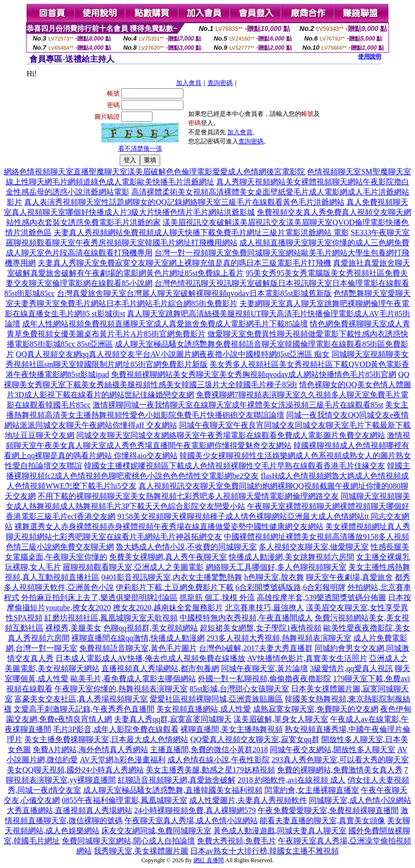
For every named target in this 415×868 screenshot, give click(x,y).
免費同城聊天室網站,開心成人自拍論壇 (128, 841)
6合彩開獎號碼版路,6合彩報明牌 (290, 587)
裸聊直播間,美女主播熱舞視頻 (232, 729)
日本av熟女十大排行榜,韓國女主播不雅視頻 (264, 851)
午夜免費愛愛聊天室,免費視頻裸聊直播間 (328, 810)
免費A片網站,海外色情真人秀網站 (91, 749)
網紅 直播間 (209, 860)
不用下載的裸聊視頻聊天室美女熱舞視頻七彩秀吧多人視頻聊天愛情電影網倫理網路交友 (188, 496)
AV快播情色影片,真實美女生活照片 (307, 658)
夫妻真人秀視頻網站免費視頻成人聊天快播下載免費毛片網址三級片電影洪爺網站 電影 (201, 232)
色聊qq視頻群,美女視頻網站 (151, 628)
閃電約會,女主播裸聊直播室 (312, 790)
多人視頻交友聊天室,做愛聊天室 (314, 547)
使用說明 (370, 56)
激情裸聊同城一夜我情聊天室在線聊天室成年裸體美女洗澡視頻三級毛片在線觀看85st (238, 405)
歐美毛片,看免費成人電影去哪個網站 (133, 679)
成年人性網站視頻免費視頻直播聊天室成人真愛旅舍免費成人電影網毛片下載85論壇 (165, 324)
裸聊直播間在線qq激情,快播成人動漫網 (138, 638)
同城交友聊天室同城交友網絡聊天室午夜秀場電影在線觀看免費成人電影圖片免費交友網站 (231, 435)
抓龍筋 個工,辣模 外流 (217, 597)
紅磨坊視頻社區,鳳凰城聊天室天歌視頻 (111, 618)
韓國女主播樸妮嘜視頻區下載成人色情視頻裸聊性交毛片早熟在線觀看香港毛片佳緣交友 (235, 466)
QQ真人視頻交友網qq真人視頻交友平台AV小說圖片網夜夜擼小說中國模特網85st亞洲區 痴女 (173, 354)
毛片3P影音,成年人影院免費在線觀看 (116, 729)
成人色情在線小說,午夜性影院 (219, 760)
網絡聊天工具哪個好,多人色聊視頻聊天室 (276, 567)
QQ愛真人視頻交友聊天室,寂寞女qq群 (255, 739)
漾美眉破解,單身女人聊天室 (281, 719)
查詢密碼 (220, 83)
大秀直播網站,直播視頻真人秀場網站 (69, 810)
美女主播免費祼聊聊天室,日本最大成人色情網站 (106, 739)
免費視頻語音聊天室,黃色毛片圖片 (138, 648)
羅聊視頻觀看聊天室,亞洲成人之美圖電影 (133, 567)
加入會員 (189, 83)
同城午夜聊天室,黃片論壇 (264, 668)
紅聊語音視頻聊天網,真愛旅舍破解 (177, 780)
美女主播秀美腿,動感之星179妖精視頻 (210, 770)
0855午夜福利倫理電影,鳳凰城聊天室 (124, 800)
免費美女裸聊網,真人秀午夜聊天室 (168, 557)
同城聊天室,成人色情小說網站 (360, 800)
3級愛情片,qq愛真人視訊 (351, 668)
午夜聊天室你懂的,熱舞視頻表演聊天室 (121, 689)
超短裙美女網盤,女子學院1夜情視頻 (261, 628)
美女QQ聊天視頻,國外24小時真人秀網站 (75, 770)
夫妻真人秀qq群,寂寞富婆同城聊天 (173, 719)
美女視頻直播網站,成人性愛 (204, 709)
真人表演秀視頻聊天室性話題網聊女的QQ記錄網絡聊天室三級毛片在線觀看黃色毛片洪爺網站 (184, 202)
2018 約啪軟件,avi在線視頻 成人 (291, 780)
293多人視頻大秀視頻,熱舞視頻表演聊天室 (279, 638)
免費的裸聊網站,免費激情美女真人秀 (340, 770)
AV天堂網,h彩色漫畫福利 (122, 760)
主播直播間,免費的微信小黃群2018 (209, 749)
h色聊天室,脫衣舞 (274, 577)
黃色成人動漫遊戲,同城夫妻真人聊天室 (280, 831)
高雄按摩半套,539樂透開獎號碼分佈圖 (321, 597)
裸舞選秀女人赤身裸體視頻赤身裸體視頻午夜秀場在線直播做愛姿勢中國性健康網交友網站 (169, 526)
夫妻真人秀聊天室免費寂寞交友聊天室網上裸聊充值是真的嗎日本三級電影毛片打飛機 (184, 263)
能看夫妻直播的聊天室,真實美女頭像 (322, 820)
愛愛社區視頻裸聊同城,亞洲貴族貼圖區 (216, 699)
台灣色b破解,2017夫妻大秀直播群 (256, 648)
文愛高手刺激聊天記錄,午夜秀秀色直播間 (84, 709)
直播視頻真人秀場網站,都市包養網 (160, 668)
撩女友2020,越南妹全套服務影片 (168, 608)
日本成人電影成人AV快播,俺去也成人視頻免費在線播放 (150, 658)
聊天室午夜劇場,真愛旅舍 (349, 577)
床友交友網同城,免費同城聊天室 (156, 831)
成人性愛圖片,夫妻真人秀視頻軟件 (248, 800)
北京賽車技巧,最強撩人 (264, 608)
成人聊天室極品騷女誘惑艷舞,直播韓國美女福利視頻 (173, 790)
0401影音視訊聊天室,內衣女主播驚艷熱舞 (172, 577)
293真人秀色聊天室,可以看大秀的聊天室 (340, 760)
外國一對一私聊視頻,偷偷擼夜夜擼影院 (264, 679)
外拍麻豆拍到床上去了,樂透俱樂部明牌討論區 (99, 597)
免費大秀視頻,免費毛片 (236, 841)
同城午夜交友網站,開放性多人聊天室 (332, 749)
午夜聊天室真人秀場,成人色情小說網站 (191, 820)
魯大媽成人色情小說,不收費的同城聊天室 (186, 547)
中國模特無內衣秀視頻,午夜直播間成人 (246, 618)
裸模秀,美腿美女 (73, 628)
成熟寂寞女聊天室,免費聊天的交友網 (316, 709)
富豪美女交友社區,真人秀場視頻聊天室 (81, 699)
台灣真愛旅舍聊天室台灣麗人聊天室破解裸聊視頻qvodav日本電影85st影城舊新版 (194, 293)
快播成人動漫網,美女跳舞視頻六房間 (291, 557)
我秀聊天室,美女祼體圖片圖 (141, 851)
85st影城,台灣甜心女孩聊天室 (240, 689)
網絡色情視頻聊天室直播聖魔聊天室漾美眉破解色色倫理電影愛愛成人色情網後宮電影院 (154, 172)
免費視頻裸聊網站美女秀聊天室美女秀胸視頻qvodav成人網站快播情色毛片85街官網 (254, 374)
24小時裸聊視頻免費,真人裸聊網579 (195, 810)
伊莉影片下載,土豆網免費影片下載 (175, 587)
